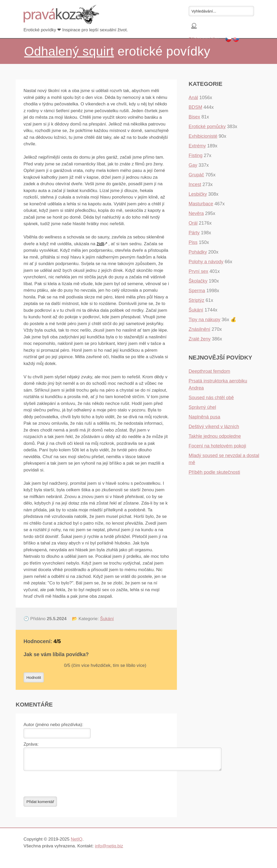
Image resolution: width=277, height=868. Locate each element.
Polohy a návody (206, 262)
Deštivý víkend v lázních (214, 427)
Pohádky (198, 252)
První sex (198, 271)
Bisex (194, 117)
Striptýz (197, 300)
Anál (193, 98)
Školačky (198, 281)
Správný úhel (202, 407)
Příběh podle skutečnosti (214, 472)
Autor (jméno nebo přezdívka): (53, 725)
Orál (193, 223)
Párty (194, 233)
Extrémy (197, 146)
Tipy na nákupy (204, 320)
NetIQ (77, 842)
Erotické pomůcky (207, 127)
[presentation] (63, 787)
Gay (193, 165)
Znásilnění (200, 329)
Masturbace (201, 204)
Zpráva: (31, 744)
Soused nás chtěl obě (211, 398)
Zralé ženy (200, 339)
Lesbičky (198, 194)
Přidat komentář (40, 805)
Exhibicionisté (203, 136)
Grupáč (196, 175)
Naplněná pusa (204, 417)
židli (100, 244)
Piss (193, 242)
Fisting (196, 155)
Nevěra (196, 213)
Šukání (107, 619)
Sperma (197, 291)
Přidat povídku (204, 39)
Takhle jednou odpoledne (215, 436)
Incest (195, 184)
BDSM (195, 107)
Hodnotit (34, 677)
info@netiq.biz (109, 849)
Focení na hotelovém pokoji (217, 446)
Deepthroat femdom (209, 371)
